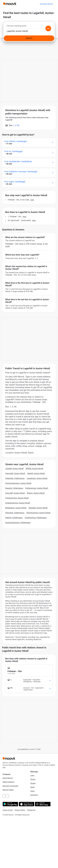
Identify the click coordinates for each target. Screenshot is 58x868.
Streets (33, 783)
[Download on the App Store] (26, 804)
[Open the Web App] (42, 804)
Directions (34, 795)
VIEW (32, 200)
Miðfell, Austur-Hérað (34, 469)
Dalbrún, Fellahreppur (14, 518)
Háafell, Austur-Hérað (36, 473)
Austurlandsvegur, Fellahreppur (18, 523)
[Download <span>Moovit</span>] (46, 4)
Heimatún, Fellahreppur (15, 513)
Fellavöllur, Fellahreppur (15, 478)
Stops (32, 787)
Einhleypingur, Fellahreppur (36, 518)
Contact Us (31, 810)
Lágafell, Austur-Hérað (14, 469)
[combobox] (29, 27)
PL (6, 796)
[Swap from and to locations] (48, 28)
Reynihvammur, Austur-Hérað (38, 513)
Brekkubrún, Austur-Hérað (16, 508)
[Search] (29, 38)
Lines (32, 775)
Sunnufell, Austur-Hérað (15, 493)
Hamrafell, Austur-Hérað (15, 473)
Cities (32, 791)
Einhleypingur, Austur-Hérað (37, 488)
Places (33, 779)
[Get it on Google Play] (10, 804)
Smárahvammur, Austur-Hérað (18, 503)
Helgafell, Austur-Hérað (38, 508)
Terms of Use (8, 810)
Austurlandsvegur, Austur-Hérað (18, 483)
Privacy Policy (20, 810)
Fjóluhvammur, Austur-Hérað (17, 498)
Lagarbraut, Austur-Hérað (37, 478)
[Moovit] (10, 4)
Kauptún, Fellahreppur (14, 488)
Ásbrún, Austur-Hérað (36, 493)
